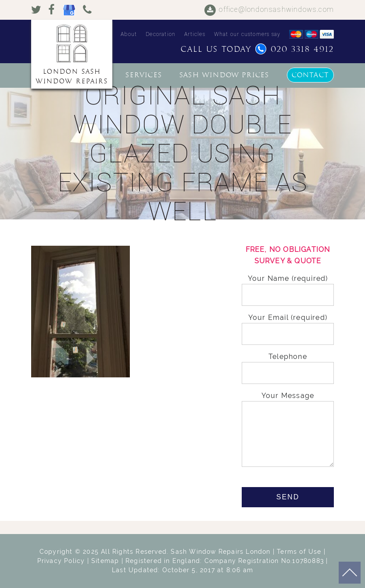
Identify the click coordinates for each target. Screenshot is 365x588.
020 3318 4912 (295, 49)
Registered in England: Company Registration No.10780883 (225, 561)
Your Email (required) (288, 326)
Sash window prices (224, 75)
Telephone (288, 365)
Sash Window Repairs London (220, 552)
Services (144, 75)
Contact (310, 75)
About (129, 34)
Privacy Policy (61, 561)
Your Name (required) (288, 287)
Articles (195, 34)
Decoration (161, 34)
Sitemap (105, 561)
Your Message (288, 430)
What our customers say (247, 34)
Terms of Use (299, 552)
